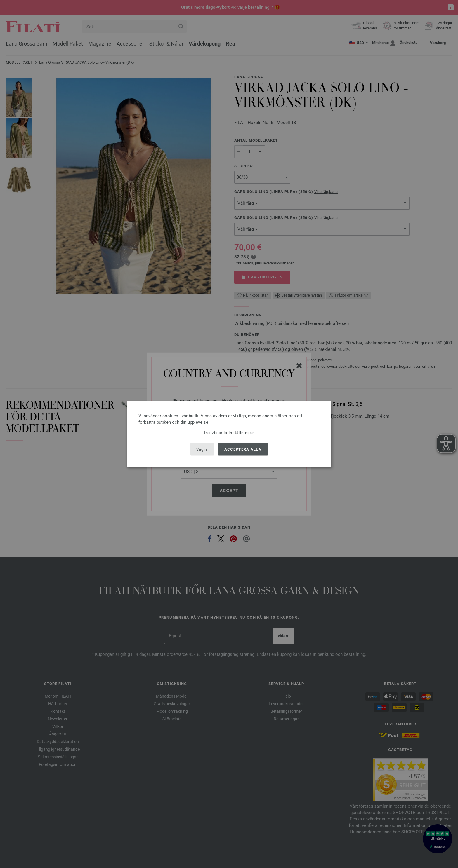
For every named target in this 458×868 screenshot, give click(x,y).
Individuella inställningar (229, 433)
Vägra (202, 449)
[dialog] (229, 434)
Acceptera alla (243, 449)
